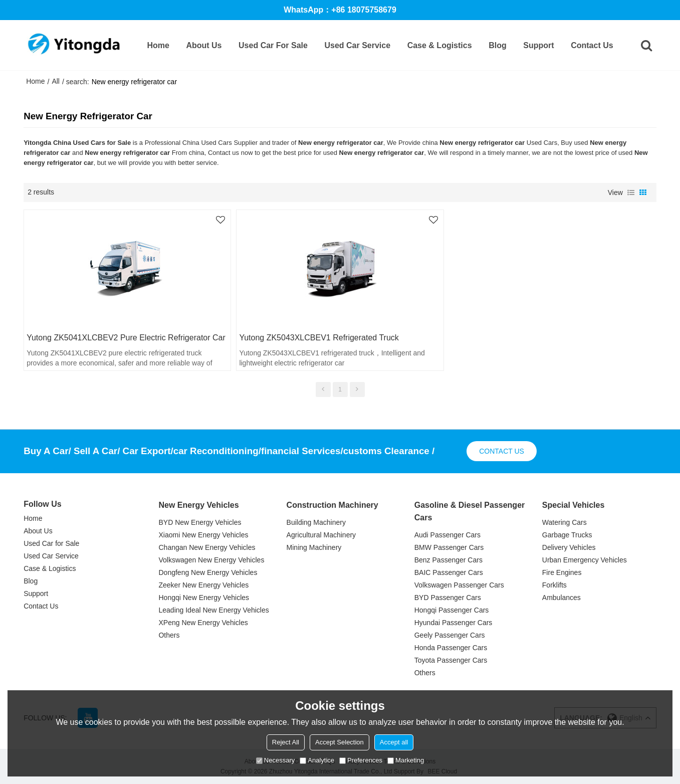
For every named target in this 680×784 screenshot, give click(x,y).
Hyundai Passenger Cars (454, 623)
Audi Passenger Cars (447, 535)
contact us (502, 451)
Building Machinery (316, 522)
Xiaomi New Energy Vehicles (203, 535)
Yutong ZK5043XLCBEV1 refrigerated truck (319, 338)
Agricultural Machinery (321, 535)
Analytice (317, 760)
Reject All (286, 742)
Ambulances (561, 598)
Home (158, 45)
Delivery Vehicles (569, 547)
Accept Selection (339, 742)
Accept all (394, 742)
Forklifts (554, 585)
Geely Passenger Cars (450, 635)
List (631, 192)
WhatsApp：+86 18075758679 (340, 10)
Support (538, 45)
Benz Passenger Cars (448, 560)
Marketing (406, 760)
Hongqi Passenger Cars (452, 610)
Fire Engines (562, 572)
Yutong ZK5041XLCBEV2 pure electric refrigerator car (126, 338)
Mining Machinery (314, 547)
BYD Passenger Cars (448, 598)
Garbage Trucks (567, 535)
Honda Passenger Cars (451, 648)
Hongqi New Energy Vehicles (204, 598)
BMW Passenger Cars (449, 547)
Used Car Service (357, 45)
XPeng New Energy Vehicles (203, 623)
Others (169, 635)
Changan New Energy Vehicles (207, 547)
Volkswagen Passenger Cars (459, 585)
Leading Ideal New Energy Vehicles (213, 610)
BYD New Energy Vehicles (200, 522)
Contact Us (592, 45)
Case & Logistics (440, 45)
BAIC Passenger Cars (449, 572)
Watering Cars (564, 522)
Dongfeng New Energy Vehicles (208, 572)
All (56, 81)
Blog (498, 45)
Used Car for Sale (273, 45)
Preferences (361, 760)
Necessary (275, 760)
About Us (204, 45)
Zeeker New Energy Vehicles (203, 585)
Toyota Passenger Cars (451, 660)
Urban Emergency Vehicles (585, 560)
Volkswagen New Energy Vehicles (211, 560)
